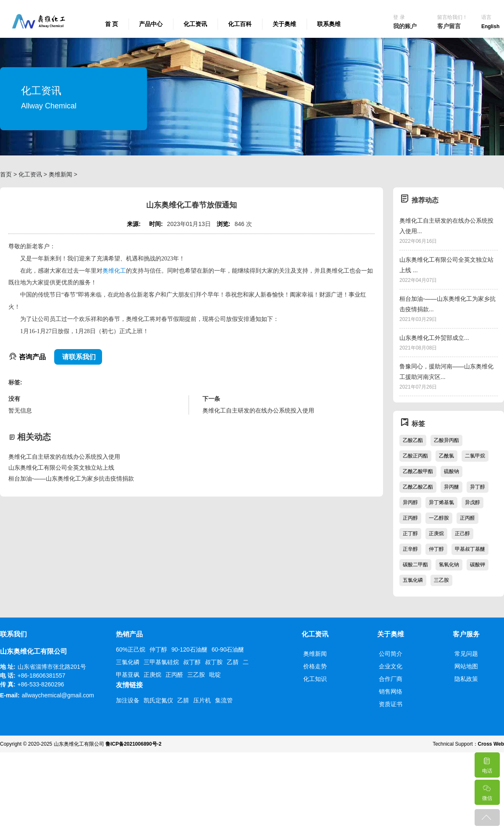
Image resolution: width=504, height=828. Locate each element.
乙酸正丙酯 (415, 456)
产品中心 (151, 24)
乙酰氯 (446, 456)
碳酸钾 (478, 565)
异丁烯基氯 (441, 502)
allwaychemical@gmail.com (58, 695)
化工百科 (240, 24)
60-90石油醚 (228, 649)
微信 (487, 790)
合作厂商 (391, 679)
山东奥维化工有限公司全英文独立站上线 (61, 468)
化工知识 (315, 679)
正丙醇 (410, 518)
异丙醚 (451, 487)
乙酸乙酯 (413, 440)
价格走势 (315, 666)
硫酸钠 (451, 471)
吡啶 (215, 675)
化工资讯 (195, 24)
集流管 (224, 700)
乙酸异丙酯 (446, 440)
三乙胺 (441, 580)
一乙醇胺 (439, 518)
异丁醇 (478, 487)
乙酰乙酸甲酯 (418, 471)
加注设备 (128, 700)
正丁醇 (410, 534)
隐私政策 (466, 679)
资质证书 (391, 704)
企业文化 (391, 666)
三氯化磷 (128, 662)
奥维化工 (114, 271)
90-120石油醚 (189, 649)
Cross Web (491, 744)
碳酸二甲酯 (415, 565)
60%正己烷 (131, 649)
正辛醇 (410, 549)
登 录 (399, 17)
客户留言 (449, 26)
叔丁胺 (214, 662)
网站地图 (466, 666)
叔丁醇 (192, 662)
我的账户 (405, 26)
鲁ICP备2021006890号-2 (133, 744)
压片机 (202, 700)
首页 (6, 174)
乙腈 (233, 662)
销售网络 (391, 691)
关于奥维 (284, 24)
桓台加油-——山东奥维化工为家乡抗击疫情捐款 (71, 478)
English (490, 26)
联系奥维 (329, 24)
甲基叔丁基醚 (470, 549)
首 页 (112, 24)
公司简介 (391, 654)
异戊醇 (472, 502)
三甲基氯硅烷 (161, 662)
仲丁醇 (436, 549)
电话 (487, 763)
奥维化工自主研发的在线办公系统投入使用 (64, 457)
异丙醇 (410, 502)
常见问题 (466, 654)
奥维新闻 (60, 174)
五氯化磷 (413, 580)
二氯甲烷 (475, 456)
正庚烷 (436, 534)
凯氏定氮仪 (158, 700)
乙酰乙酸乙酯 (418, 487)
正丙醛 (467, 518)
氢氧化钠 (449, 565)
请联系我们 (78, 357)
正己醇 (462, 534)
